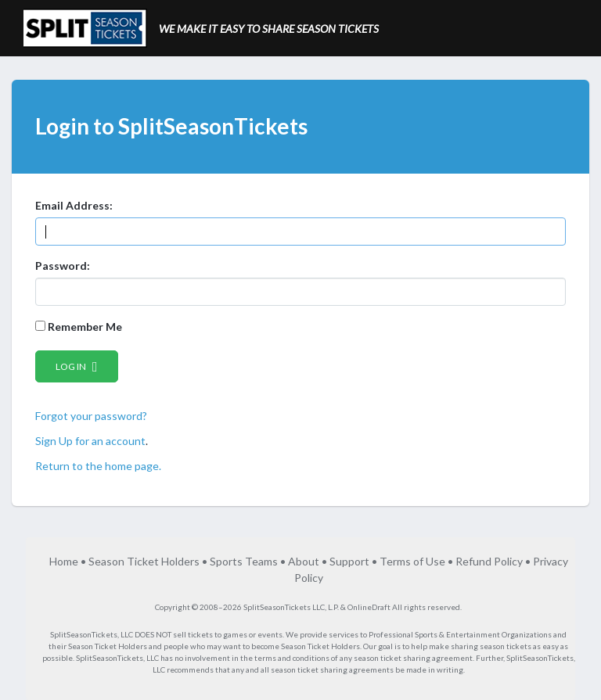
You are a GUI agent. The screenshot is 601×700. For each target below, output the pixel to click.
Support (349, 561)
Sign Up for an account (90, 441)
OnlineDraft (369, 607)
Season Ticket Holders (144, 561)
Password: (63, 266)
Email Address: (74, 205)
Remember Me (79, 327)
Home (64, 561)
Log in (77, 366)
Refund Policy (489, 561)
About (304, 561)
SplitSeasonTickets (84, 634)
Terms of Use (412, 561)
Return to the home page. (98, 466)
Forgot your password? (91, 416)
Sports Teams (244, 561)
